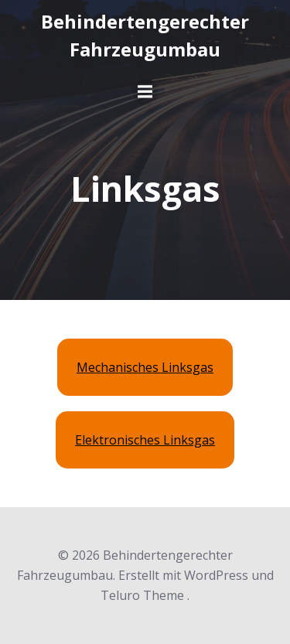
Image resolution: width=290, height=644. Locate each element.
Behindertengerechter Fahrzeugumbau (145, 35)
